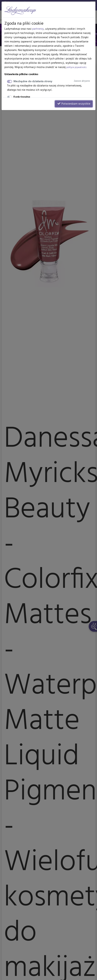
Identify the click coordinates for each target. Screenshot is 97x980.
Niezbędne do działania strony (52, 81)
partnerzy (38, 29)
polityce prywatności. (77, 67)
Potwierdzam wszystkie (74, 104)
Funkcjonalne (22, 97)
